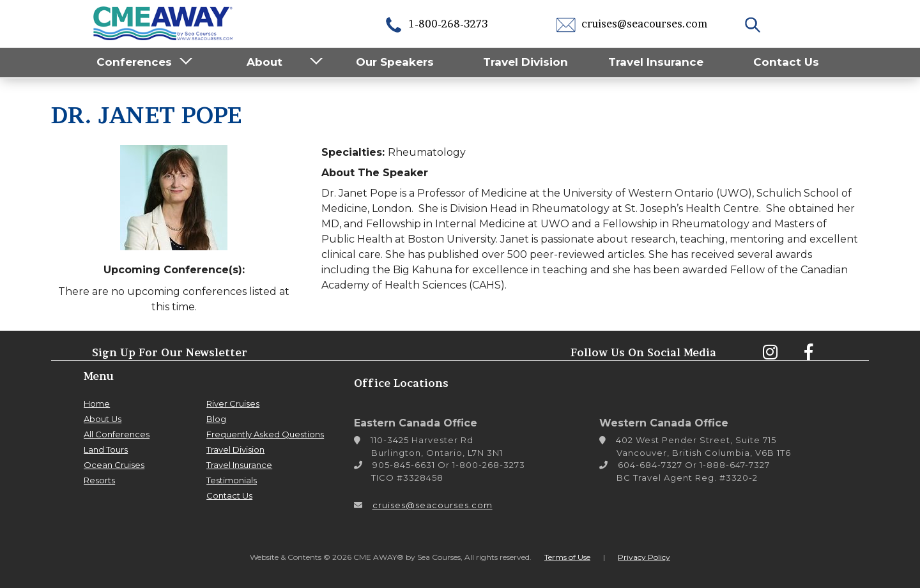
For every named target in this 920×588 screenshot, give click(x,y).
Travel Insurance (656, 62)
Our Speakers (395, 62)
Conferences (134, 62)
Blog (216, 419)
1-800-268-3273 (436, 24)
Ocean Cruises (114, 465)
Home (97, 403)
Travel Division (525, 62)
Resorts (99, 480)
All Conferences (117, 434)
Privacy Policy (644, 557)
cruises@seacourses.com (632, 24)
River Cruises (233, 403)
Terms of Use (567, 557)
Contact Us (786, 62)
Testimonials (232, 480)
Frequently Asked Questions (265, 434)
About (264, 62)
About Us (103, 419)
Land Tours (106, 449)
